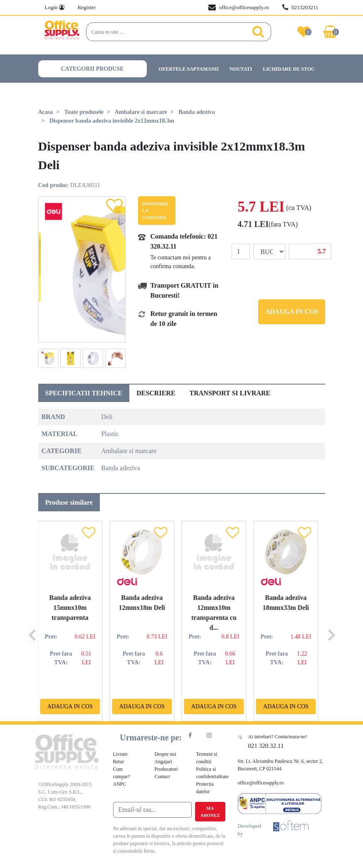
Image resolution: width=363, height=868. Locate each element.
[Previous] (32, 621)
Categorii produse (93, 69)
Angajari (163, 762)
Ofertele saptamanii (189, 69)
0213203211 (300, 7)
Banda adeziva (197, 112)
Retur (119, 762)
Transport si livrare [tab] (230, 393)
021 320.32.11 (266, 746)
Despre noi (165, 754)
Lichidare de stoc (289, 69)
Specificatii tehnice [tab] (84, 393)
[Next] (331, 621)
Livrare (120, 754)
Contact (162, 777)
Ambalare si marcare (141, 112)
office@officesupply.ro (239, 7)
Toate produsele (84, 112)
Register (87, 7)
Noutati (241, 69)
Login (55, 7)
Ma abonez (210, 812)
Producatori (166, 769)
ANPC (120, 784)
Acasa (46, 112)
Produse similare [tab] (69, 502)
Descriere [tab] (156, 393)
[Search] (170, 32)
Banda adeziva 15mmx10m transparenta (74, 608)
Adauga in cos (291, 312)
